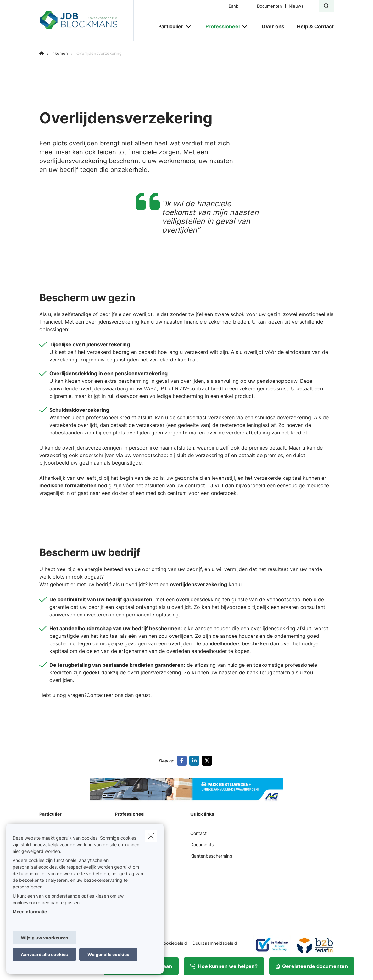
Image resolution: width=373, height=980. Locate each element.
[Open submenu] (189, 27)
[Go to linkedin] (196, 761)
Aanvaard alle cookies (44, 954)
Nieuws (296, 6)
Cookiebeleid (174, 943)
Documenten (270, 6)
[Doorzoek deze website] (326, 6)
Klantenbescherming (211, 856)
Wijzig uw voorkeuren (45, 938)
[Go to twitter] (208, 761)
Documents (202, 844)
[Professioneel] (220, 26)
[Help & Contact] (312, 26)
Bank (233, 6)
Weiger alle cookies (108, 954)
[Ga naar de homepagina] (86, 20)
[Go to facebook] (183, 761)
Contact (198, 833)
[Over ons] (273, 26)
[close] (151, 836)
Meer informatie (30, 912)
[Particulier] (168, 26)
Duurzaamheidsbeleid (215, 943)
